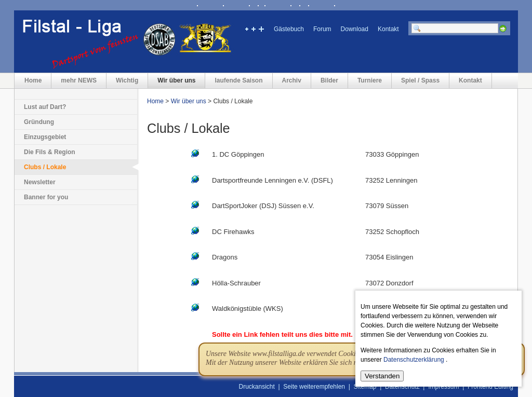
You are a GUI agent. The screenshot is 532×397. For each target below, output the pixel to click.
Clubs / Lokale (45, 167)
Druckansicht (257, 387)
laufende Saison (238, 80)
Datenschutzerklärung (414, 360)
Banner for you (46, 197)
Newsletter (40, 182)
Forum (322, 29)
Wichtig (127, 80)
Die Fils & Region (50, 152)
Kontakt (388, 29)
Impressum (443, 387)
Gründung (39, 122)
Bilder (329, 80)
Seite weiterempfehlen (314, 387)
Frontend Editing (490, 387)
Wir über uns (176, 80)
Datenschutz (402, 387)
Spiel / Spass (420, 80)
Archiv (292, 80)
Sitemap (365, 387)
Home (33, 80)
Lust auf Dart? (45, 107)
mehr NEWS (79, 80)
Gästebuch (289, 29)
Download (355, 29)
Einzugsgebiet (45, 137)
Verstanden (382, 376)
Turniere (370, 80)
